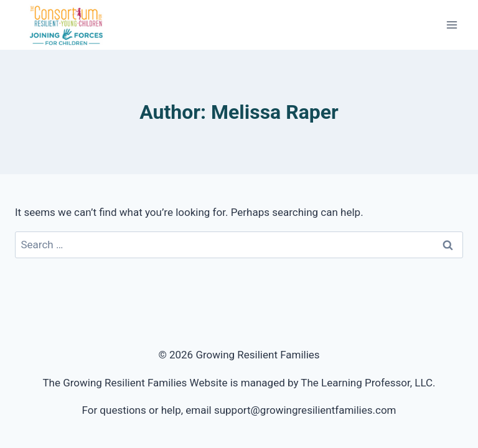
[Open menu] (452, 25)
